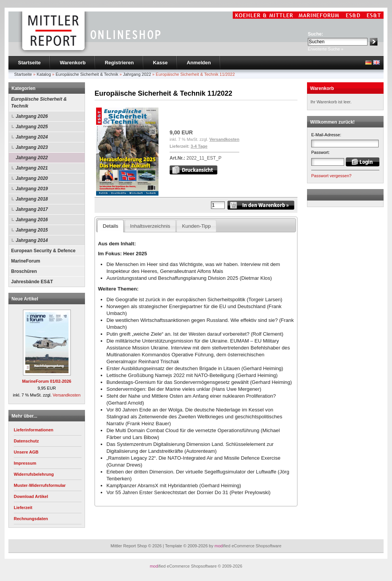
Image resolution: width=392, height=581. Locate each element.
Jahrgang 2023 (32, 147)
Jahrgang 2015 (32, 230)
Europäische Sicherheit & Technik (39, 103)
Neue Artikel (25, 299)
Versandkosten (67, 395)
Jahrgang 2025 (32, 127)
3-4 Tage (199, 146)
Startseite (29, 63)
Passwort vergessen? (331, 176)
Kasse (160, 63)
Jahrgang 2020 (32, 178)
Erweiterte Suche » (326, 49)
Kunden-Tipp (197, 226)
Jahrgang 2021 (32, 168)
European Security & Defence (43, 251)
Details (110, 226)
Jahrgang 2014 (32, 240)
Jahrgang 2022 (32, 158)
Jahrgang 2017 (32, 209)
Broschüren (24, 271)
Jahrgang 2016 (32, 220)
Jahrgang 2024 (32, 137)
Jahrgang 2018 (32, 199)
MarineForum (26, 261)
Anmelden (199, 63)
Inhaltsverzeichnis (150, 226)
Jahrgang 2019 (32, 189)
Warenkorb (73, 63)
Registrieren (119, 63)
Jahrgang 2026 (32, 116)
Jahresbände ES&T (32, 282)
